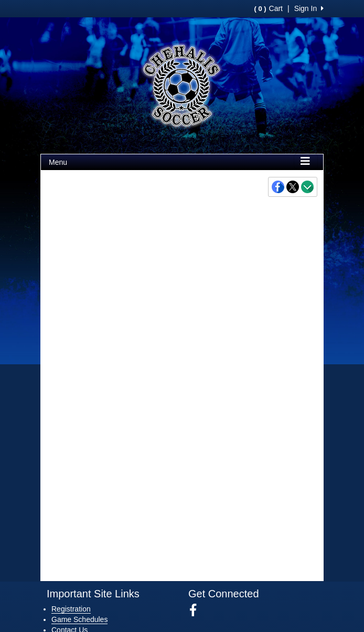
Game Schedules (79, 619)
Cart (269, 8)
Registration (71, 609)
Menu (58, 162)
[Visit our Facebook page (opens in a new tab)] (197, 610)
